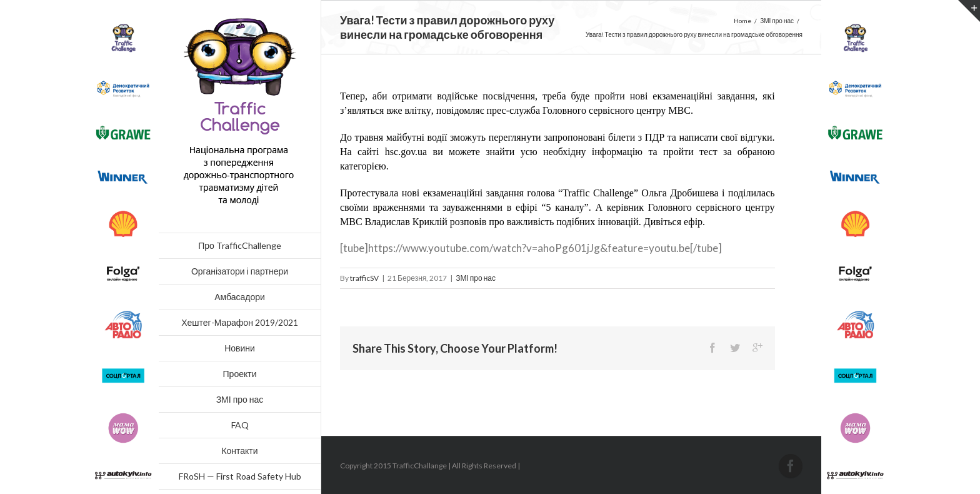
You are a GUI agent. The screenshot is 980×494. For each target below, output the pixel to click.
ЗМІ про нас (476, 278)
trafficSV (364, 278)
